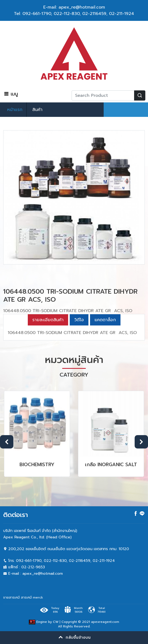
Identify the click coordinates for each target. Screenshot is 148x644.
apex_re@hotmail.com (43, 574)
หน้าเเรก (15, 110)
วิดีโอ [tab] (79, 320)
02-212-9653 (33, 567)
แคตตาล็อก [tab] (105, 320)
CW (56, 622)
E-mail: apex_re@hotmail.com (74, 7)
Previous (7, 442)
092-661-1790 (37, 14)
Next (141, 442)
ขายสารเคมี (11, 597)
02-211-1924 (122, 14)
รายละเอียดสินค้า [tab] (48, 320)
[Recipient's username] (103, 95)
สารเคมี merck (32, 597)
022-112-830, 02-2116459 (80, 14)
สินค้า (37, 110)
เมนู (11, 94)
